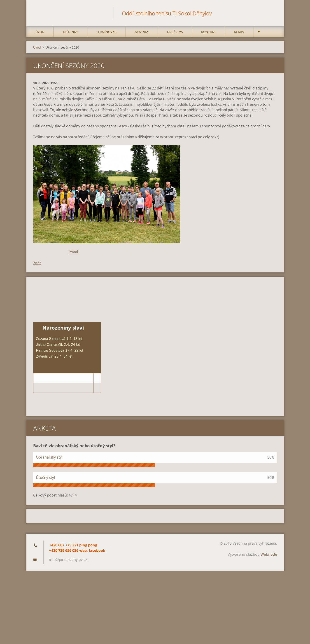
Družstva (175, 34)
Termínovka (106, 34)
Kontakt (209, 34)
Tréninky (70, 34)
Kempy (239, 34)
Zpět (37, 265)
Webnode (269, 557)
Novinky (142, 34)
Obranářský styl (49, 460)
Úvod (40, 34)
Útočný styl (45, 480)
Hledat (272, 13)
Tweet (73, 254)
